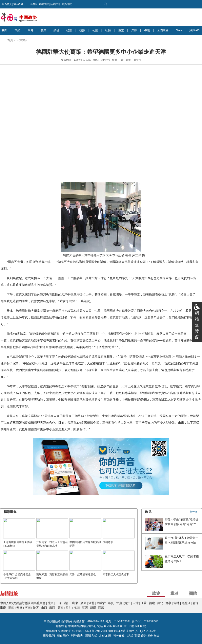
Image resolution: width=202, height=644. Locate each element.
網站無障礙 (197, 325)
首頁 (10, 40)
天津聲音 (22, 40)
